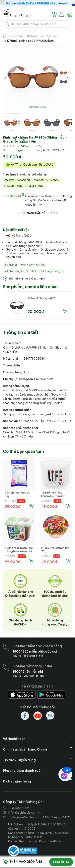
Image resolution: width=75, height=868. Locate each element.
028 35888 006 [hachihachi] (16, 808)
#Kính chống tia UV (16, 271)
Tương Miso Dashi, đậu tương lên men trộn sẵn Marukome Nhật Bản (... (19, 551)
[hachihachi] (37, 3)
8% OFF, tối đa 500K (46, 180)
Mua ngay (61, 862)
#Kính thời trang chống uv (48, 271)
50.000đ (36, 311)
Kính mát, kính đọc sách (42, 36)
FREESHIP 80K (34, 186)
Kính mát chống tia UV (41, 298)
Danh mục (17, 36)
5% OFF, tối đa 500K (17, 180)
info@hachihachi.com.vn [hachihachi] (22, 812)
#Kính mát (11, 265)
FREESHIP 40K (13, 186)
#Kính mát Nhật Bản (33, 265)
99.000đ (13, 561)
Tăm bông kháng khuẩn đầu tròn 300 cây (53, 496)
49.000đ (49, 506)
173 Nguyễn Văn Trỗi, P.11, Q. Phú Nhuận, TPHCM (37, 817)
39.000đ (13, 506)
